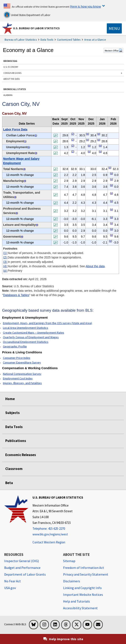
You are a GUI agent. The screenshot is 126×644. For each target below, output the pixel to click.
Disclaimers (72, 581)
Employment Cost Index (18, 378)
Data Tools (47, 40)
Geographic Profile (15, 346)
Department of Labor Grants (25, 574)
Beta (9, 483)
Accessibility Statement (80, 608)
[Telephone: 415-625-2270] (58, 529)
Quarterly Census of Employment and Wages (31, 337)
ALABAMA (8, 95)
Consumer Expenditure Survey (22, 362)
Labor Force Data (15, 129)
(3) (5, 262)
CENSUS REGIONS (12, 73)
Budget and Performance (22, 568)
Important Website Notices (83, 595)
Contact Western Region (49, 542)
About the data (95, 266)
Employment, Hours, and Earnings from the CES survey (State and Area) (47, 323)
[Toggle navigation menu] (114, 28)
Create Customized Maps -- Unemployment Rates (34, 333)
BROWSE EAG (10, 61)
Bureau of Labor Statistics (21, 40)
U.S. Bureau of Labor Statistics (36, 28)
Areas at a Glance (95, 40)
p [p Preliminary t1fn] (88, 134)
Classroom (14, 469)
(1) (5, 253)
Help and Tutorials (77, 601)
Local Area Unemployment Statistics (26, 328)
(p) (5, 271)
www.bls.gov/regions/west (50, 534)
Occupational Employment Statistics (26, 342)
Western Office (113, 51)
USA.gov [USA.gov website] (10, 588)
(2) (5, 257)
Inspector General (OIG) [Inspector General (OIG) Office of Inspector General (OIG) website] (22, 561)
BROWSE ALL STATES (15, 89)
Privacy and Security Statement (86, 574)
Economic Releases (21, 455)
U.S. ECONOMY (11, 67)
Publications (16, 441)
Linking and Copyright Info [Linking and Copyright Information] (82, 588)
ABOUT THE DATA (12, 79)
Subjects (12, 413)
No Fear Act (13, 581)
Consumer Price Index (17, 358)
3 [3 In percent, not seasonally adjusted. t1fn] (36, 153)
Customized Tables (69, 40)
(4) (5, 266)
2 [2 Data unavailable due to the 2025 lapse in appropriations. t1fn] (73, 134)
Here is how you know (85, 6)
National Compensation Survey (22, 374)
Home (10, 399)
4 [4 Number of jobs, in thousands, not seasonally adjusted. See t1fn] (24, 169)
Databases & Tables (16, 295)
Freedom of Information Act (84, 568)
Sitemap (69, 561)
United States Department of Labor (27, 15)
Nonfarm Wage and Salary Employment (21, 161)
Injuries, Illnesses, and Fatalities (22, 383)
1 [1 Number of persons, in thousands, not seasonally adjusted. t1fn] (36, 135)
